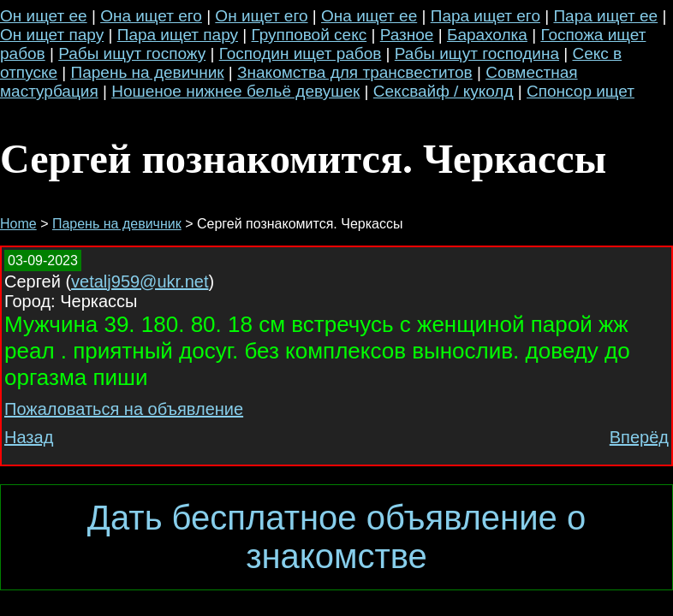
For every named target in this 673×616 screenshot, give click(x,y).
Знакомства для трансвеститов (355, 72)
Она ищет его (151, 16)
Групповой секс (310, 35)
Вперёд (639, 437)
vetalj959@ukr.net (140, 281)
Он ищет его (261, 16)
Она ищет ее (369, 16)
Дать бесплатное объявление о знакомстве (336, 537)
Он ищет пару (52, 35)
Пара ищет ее (605, 16)
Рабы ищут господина (477, 53)
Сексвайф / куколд (444, 91)
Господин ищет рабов (301, 53)
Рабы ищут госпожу (132, 53)
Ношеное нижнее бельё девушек (235, 91)
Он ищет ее (44, 16)
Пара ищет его (485, 16)
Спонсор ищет (581, 91)
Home (18, 224)
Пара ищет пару (178, 35)
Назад (29, 437)
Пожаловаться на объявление (124, 409)
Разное (407, 35)
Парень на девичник (148, 72)
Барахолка (487, 35)
